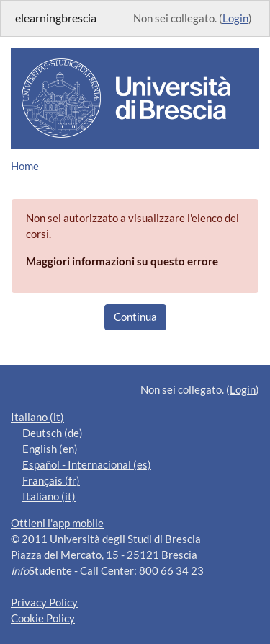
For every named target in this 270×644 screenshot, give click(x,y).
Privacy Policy (44, 603)
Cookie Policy (43, 618)
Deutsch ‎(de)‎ (53, 433)
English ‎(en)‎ (50, 449)
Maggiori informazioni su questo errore (122, 261)
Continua (135, 317)
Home (25, 166)
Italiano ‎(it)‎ (37, 417)
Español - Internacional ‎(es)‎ (87, 465)
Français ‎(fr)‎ (51, 481)
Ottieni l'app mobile (57, 523)
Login (235, 18)
